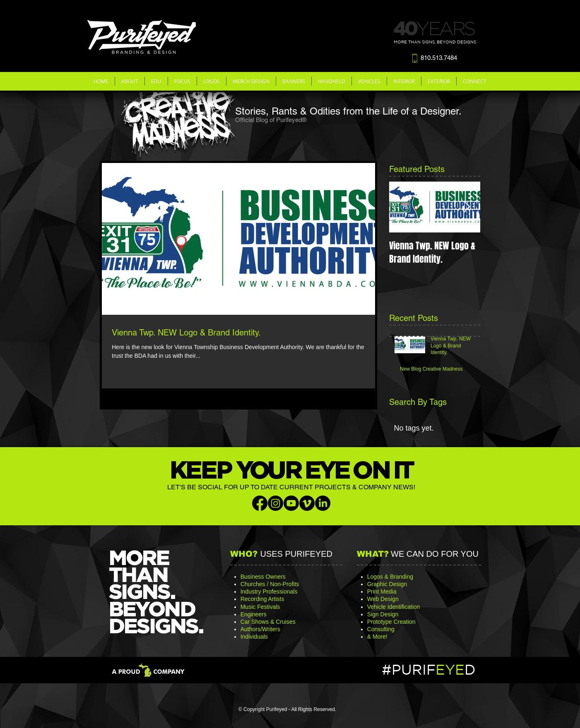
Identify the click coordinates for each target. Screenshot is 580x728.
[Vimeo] (307, 503)
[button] (130, 81)
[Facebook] (260, 503)
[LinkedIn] (323, 503)
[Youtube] (291, 503)
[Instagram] (276, 503)
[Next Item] (467, 207)
